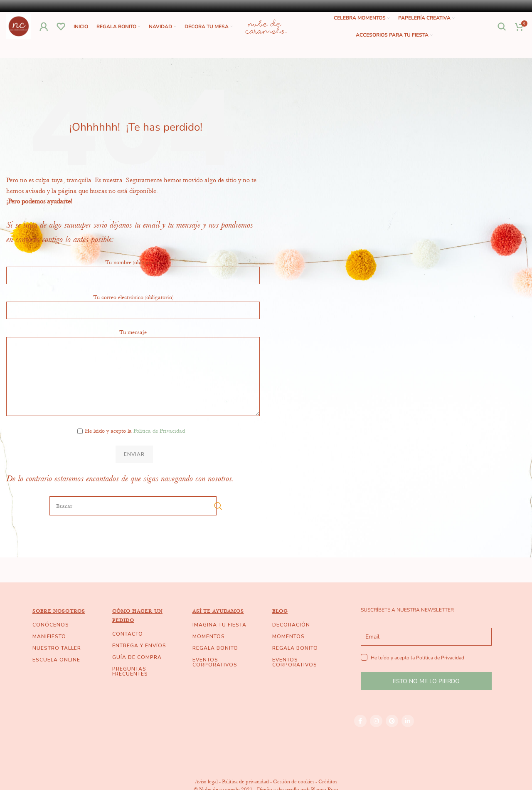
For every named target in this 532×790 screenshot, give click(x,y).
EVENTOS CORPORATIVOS (215, 679)
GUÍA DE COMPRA (137, 674)
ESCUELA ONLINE (56, 676)
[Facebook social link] (360, 738)
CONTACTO (128, 651)
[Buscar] (502, 35)
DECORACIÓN (291, 641)
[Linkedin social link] (408, 738)
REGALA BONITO (215, 665)
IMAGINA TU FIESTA (219, 641)
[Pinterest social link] (392, 738)
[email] (426, 653)
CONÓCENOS (51, 641)
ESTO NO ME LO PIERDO (426, 698)
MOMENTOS (209, 653)
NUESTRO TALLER (57, 665)
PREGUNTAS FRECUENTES (130, 688)
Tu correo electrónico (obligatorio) (133, 320)
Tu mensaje (133, 370)
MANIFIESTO (49, 653)
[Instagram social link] (376, 738)
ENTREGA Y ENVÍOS (139, 662)
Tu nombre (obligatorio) (133, 285)
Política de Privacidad (159, 447)
